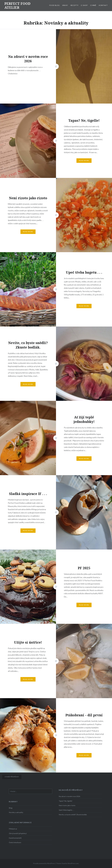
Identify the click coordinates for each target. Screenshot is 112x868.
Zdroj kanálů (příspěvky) (18, 833)
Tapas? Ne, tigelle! (66, 801)
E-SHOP (84, 5)
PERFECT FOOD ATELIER (17, 5)
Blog (11, 808)
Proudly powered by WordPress (44, 863)
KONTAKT (103, 5)
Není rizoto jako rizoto (67, 805)
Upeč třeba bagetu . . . (66, 810)
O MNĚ (93, 5)
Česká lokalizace (15, 842)
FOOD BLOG (55, 5)
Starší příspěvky (12, 777)
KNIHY (65, 5)
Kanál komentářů (15, 838)
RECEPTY (75, 5)
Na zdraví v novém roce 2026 (69, 796)
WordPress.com (73, 863)
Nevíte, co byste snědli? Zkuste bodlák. (73, 815)
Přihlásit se (13, 829)
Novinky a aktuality (16, 812)
